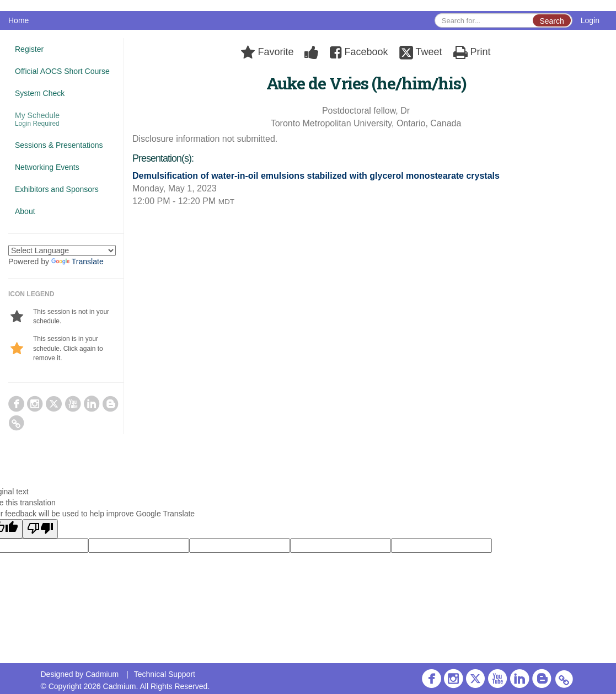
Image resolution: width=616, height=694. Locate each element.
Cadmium (102, 674)
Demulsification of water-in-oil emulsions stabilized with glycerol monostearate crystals (316, 176)
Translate (77, 261)
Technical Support (165, 674)
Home (18, 20)
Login (590, 20)
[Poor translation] (40, 529)
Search (551, 21)
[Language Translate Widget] (62, 250)
